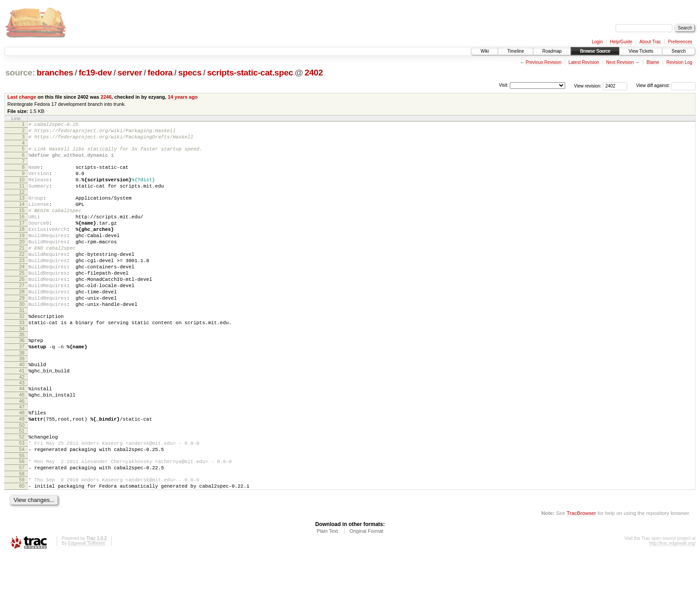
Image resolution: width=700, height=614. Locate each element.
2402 (314, 73)
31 (22, 347)
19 (22, 255)
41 (22, 414)
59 (22, 536)
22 (22, 278)
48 (22, 459)
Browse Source (595, 51)
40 (22, 406)
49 (22, 467)
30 (22, 339)
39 (22, 400)
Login (597, 42)
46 (22, 448)
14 (22, 217)
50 (22, 475)
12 (22, 204)
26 (22, 309)
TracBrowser (581, 572)
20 (22, 263)
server (130, 73)
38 (22, 394)
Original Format (367, 590)
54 (22, 501)
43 (22, 427)
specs (190, 73)
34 (22, 368)
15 (22, 225)
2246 (106, 97)
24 (22, 293)
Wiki (485, 51)
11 (22, 196)
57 (22, 522)
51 (22, 480)
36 (22, 379)
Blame (653, 62)
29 (22, 331)
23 (22, 286)
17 (22, 240)
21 (22, 271)
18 (22, 248)
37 (22, 387)
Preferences (680, 42)
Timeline (515, 51)
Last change (22, 97)
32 (22, 352)
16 (22, 233)
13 (22, 210)
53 (22, 494)
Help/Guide (621, 42)
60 (22, 543)
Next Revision (620, 62)
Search (679, 51)
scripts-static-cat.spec (250, 73)
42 (22, 421)
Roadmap (552, 51)
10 (22, 189)
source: (20, 73)
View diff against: (666, 86)
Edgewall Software (86, 602)
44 (22, 433)
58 (22, 530)
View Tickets (641, 51)
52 (22, 486)
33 (22, 360)
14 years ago (183, 97)
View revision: (588, 86)
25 (22, 301)
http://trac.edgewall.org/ (672, 602)
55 (22, 509)
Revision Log (679, 62)
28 (22, 324)
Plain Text (327, 590)
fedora (160, 73)
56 (22, 515)
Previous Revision (543, 62)
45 (22, 440)
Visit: (504, 85)
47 (22, 454)
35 (22, 373)
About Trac (650, 42)
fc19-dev (95, 73)
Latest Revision (583, 62)
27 (22, 316)
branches (55, 73)
